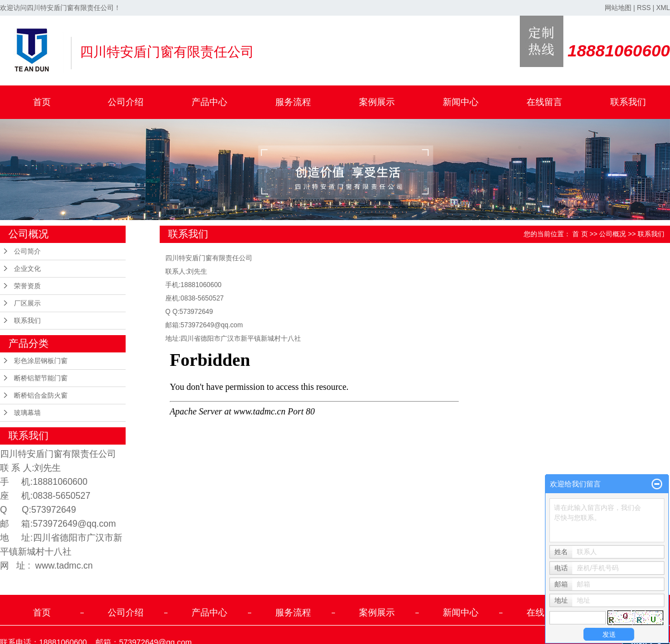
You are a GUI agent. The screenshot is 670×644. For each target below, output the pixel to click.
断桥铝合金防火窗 (41, 395)
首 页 (580, 234)
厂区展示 (27, 303)
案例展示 (377, 102)
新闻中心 (461, 102)
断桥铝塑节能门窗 (41, 378)
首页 (42, 102)
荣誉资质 (27, 286)
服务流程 (293, 102)
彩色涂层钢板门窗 (41, 361)
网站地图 (618, 8)
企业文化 (27, 269)
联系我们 (628, 102)
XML (663, 8)
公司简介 (27, 251)
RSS (644, 8)
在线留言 (544, 102)
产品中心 (209, 102)
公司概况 (612, 234)
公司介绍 (126, 102)
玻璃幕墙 (27, 413)
